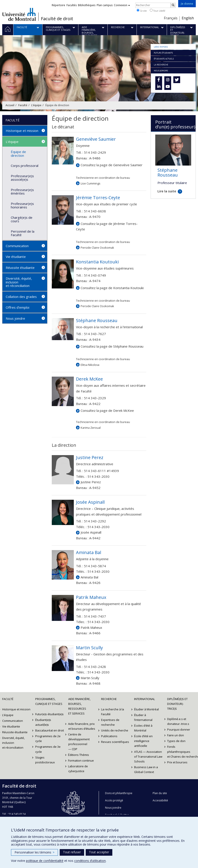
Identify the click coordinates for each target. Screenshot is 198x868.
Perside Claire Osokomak (97, 248)
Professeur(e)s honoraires (22, 205)
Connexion (122, 5)
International (144, 699)
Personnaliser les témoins (34, 852)
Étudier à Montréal (146, 709)
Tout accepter (99, 852)
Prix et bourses (177, 762)
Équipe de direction (18, 154)
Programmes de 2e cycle (48, 739)
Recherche (109, 699)
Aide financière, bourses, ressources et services (79, 706)
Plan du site (160, 793)
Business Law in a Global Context (146, 770)
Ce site (142, 11)
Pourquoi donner (179, 729)
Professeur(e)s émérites (22, 192)
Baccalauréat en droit (50, 730)
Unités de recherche (115, 730)
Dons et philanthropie (119, 793)
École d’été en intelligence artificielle (143, 741)
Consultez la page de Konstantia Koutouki (112, 288)
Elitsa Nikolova (90, 365)
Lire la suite (167, 191)
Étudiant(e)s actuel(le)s (43, 722)
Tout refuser (72, 852)
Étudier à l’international (143, 717)
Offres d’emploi (18, 307)
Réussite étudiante (20, 268)
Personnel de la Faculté (23, 233)
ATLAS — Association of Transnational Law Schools (148, 757)
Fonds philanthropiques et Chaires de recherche (181, 751)
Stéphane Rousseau (168, 172)
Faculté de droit (57, 19)
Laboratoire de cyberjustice (78, 769)
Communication (17, 246)
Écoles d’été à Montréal (143, 728)
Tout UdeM (157, 11)
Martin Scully (90, 678)
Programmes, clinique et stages (49, 701)
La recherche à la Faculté (113, 712)
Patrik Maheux (91, 627)
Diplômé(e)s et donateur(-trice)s (177, 704)
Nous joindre (15, 318)
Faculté (23, 105)
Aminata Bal (89, 577)
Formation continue (81, 760)
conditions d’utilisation (90, 861)
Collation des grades (21, 297)
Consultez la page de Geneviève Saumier (112, 165)
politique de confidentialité (45, 861)
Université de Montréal (19, 14)
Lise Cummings (91, 183)
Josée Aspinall (91, 532)
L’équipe (36, 105)
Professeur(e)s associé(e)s (22, 178)
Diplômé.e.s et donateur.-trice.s (178, 721)
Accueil (10, 105)
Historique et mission (22, 131)
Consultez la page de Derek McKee (107, 410)
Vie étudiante (16, 257)
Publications (109, 736)
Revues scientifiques (115, 742)
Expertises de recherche (110, 722)
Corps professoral (25, 166)
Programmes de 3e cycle (48, 749)
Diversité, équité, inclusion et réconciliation (19, 282)
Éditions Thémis (79, 755)
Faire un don (176, 735)
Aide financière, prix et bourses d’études (82, 726)
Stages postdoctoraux (45, 760)
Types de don (176, 741)
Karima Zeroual (91, 428)
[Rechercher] (173, 5)
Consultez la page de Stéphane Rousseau (112, 346)
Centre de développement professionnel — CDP (79, 742)
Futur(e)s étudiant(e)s (49, 714)
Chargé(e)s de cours (22, 219)
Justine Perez (91, 482)
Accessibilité (160, 800)
